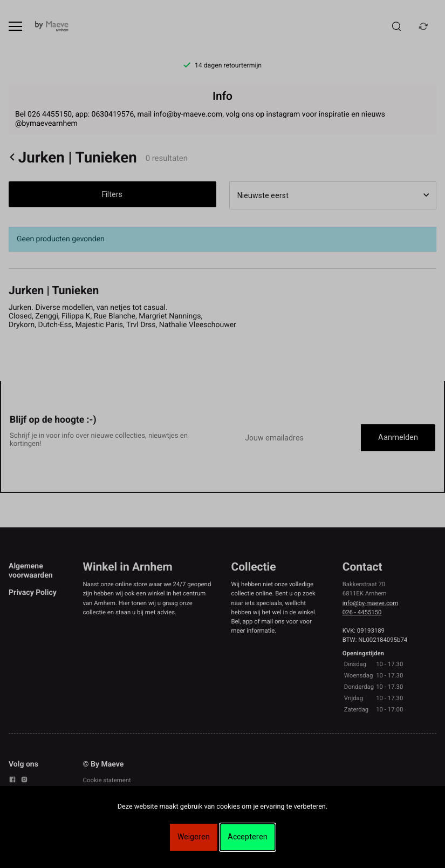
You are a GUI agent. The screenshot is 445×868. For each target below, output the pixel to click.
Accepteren (248, 837)
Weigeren (194, 837)
